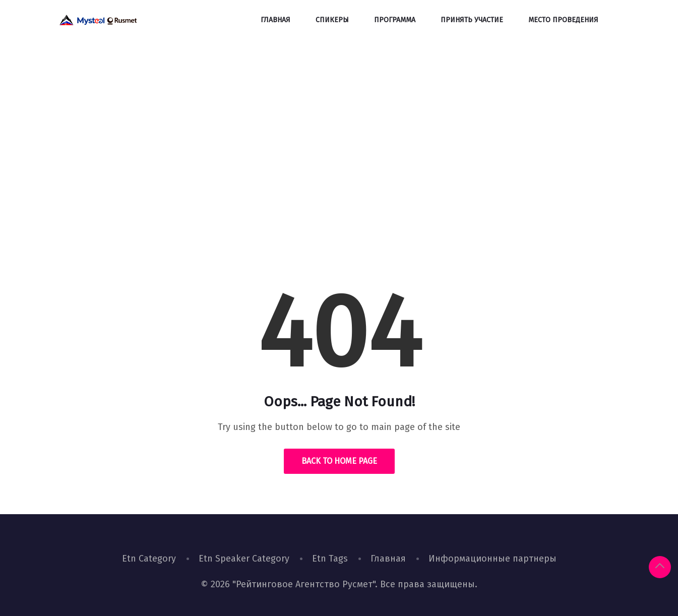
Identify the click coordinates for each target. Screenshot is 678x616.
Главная (275, 20)
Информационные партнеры (492, 559)
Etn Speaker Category (244, 559)
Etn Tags (330, 559)
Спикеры (332, 20)
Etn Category (149, 559)
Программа (395, 20)
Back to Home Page (339, 461)
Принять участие (472, 20)
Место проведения (563, 20)
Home (304, 194)
